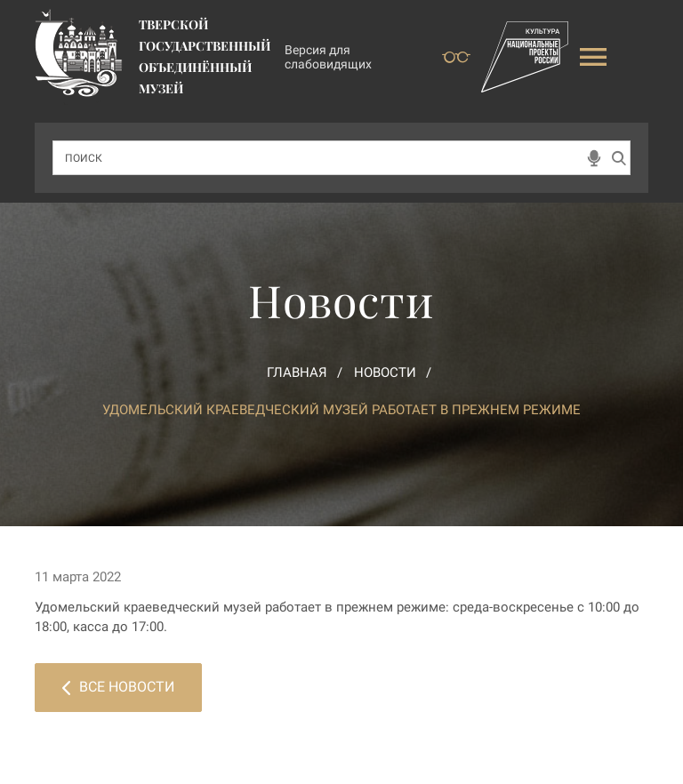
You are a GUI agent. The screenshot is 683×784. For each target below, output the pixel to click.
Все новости (118, 687)
